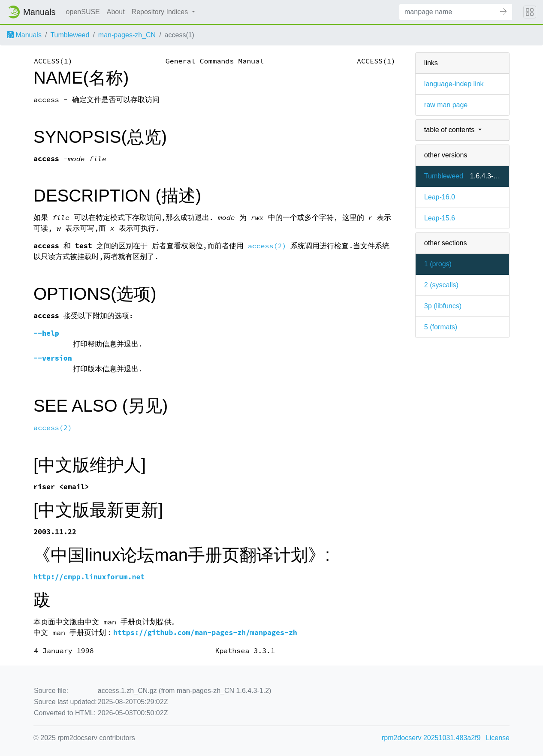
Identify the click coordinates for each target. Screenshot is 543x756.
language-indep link (454, 84)
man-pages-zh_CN (127, 35)
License (498, 738)
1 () (438, 264)
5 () (441, 327)
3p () (443, 306)
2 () (441, 285)
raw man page (446, 105)
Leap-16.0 (440, 197)
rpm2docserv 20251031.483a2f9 (431, 738)
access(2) (267, 246)
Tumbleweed (70, 35)
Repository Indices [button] (161, 12)
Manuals (24, 35)
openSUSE (83, 12)
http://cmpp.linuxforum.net (89, 577)
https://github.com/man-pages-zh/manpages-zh (205, 633)
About (116, 12)
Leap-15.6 (440, 218)
